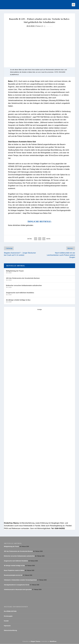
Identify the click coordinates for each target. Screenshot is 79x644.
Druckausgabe (8, 616)
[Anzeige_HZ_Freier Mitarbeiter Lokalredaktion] (39, 411)
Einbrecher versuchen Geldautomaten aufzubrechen (24, 285)
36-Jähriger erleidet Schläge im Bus (18, 300)
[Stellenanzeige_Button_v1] (22, 448)
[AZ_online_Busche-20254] (39, 520)
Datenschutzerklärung (10, 631)
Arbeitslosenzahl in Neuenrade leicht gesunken (18, 590)
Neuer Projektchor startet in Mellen (14, 570)
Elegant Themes (36, 641)
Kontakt (6, 621)
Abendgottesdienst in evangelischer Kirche (17, 585)
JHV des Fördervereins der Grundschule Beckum (23, 278)
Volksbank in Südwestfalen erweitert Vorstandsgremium (20, 580)
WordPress (53, 641)
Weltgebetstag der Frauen (15, 271)
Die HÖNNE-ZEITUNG (10, 611)
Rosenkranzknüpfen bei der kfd (13, 575)
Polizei (38, 26)
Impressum (7, 626)
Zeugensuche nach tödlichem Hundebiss (20, 293)
